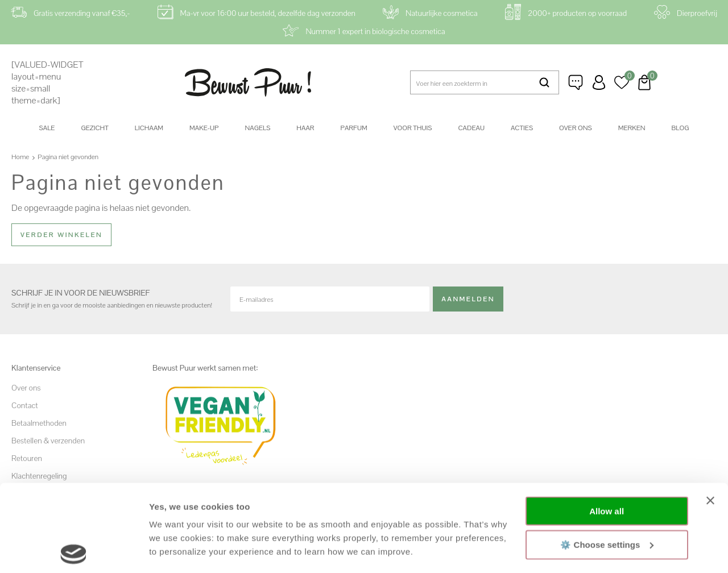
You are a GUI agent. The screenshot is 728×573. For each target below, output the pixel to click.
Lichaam (149, 128)
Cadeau (471, 128)
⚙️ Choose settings (607, 457)
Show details (175, 551)
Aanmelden (468, 298)
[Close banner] (710, 414)
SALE (47, 128)
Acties (522, 128)
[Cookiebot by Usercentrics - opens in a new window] (74, 551)
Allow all (607, 424)
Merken (632, 128)
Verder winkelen (61, 235)
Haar (305, 128)
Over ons (576, 128)
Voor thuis (413, 128)
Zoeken (544, 82)
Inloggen (599, 82)
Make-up (204, 128)
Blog (681, 128)
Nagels (257, 128)
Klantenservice (576, 82)
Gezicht (94, 128)
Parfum (354, 128)
